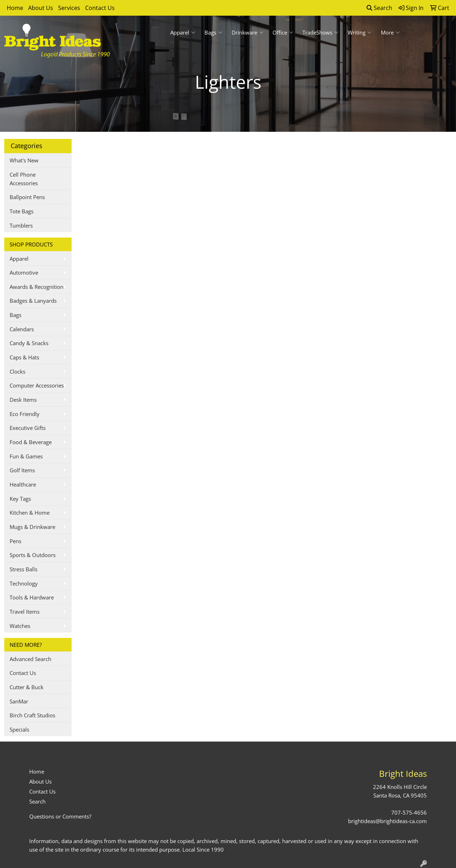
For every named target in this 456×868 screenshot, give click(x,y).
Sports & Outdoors (33, 555)
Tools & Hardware (32, 597)
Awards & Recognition (37, 287)
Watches (20, 626)
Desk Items (23, 400)
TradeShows (320, 32)
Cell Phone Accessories (24, 179)
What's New (24, 160)
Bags (213, 32)
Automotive (24, 272)
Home (15, 8)
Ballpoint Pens (27, 197)
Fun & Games (26, 456)
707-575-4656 (409, 812)
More (390, 32)
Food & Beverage (31, 442)
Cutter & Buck (27, 687)
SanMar (19, 701)
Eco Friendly (25, 414)
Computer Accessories (37, 385)
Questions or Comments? (60, 816)
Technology (24, 583)
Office (283, 32)
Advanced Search (30, 659)
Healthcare (23, 484)
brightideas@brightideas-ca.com (387, 821)
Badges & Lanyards (33, 301)
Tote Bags (22, 211)
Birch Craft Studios (32, 715)
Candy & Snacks (29, 343)
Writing (360, 32)
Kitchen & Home (30, 513)
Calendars (22, 329)
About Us (41, 8)
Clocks (17, 371)
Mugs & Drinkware (32, 527)
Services (69, 8)
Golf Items (22, 470)
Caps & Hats (24, 357)
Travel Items (25, 612)
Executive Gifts (28, 428)
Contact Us (100, 8)
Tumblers (21, 225)
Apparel (183, 32)
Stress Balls (24, 569)
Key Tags (20, 499)
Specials (19, 729)
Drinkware (247, 32)
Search (379, 8)
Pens (15, 541)
